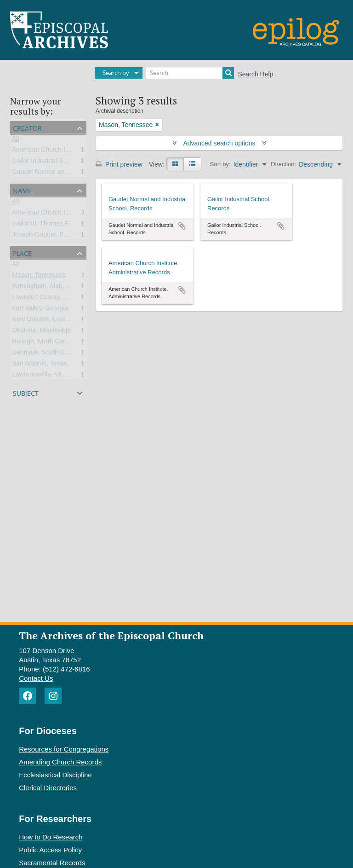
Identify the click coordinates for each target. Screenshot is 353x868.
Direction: (283, 164)
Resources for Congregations (64, 749)
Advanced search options (219, 143)
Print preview (119, 164)
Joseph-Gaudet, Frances (47, 236)
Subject (26, 392)
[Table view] (192, 164)
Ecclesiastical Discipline (55, 775)
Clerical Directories (48, 788)
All (16, 140)
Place (22, 252)
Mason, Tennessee (39, 277)
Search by (116, 73)
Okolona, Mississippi (41, 332)
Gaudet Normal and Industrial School (65, 174)
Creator (27, 127)
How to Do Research (51, 837)
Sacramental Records (52, 863)
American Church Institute (49, 151)
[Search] (190, 73)
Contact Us (36, 678)
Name (22, 190)
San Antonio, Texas (40, 365)
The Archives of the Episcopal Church (111, 635)
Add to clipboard (182, 226)
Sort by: (220, 164)
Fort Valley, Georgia (40, 310)
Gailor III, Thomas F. (41, 225)
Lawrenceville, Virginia (44, 376)
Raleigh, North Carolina (46, 343)
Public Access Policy (50, 850)
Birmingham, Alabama (43, 288)
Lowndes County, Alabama (50, 299)
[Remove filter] (157, 125)
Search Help (255, 74)
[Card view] (175, 164)
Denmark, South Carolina (48, 354)
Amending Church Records (60, 762)
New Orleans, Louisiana (46, 321)
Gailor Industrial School (45, 162)
